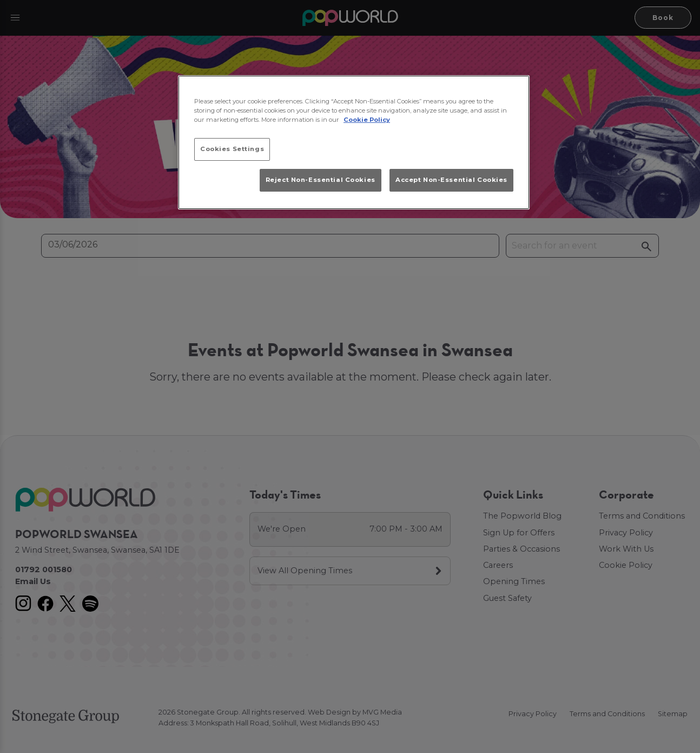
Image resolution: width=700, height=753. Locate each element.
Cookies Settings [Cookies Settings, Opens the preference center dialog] (232, 149)
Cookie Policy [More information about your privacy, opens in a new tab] (367, 120)
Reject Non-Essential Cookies (321, 180)
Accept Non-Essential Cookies (451, 180)
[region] (354, 142)
